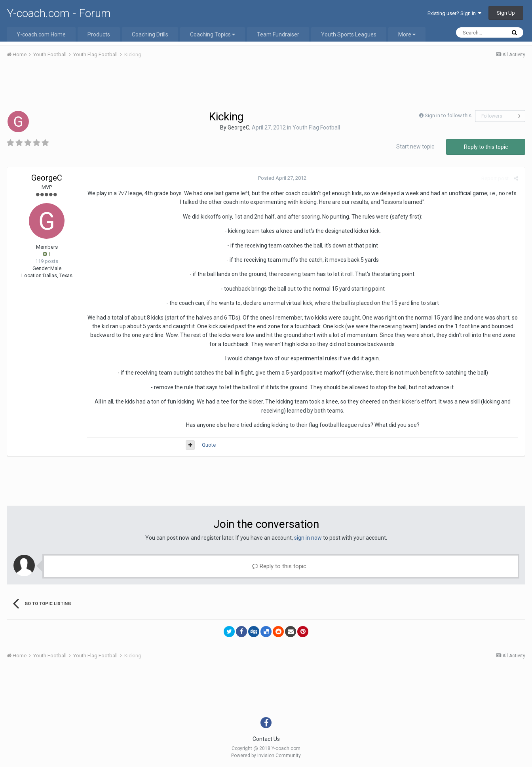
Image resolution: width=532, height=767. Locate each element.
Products (99, 34)
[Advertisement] (266, 86)
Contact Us (266, 739)
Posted (282, 178)
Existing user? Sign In (454, 13)
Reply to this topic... (281, 566)
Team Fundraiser (278, 34)
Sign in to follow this (448, 115)
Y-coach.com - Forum (59, 13)
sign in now (308, 538)
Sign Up (506, 13)
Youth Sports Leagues (349, 34)
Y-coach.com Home (41, 34)
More (407, 34)
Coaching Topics (213, 34)
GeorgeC (238, 128)
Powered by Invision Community (266, 756)
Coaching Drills (150, 34)
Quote (209, 445)
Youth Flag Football (316, 128)
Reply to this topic (486, 147)
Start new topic (415, 147)
